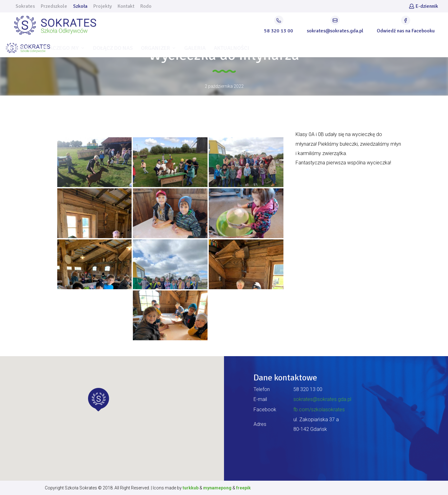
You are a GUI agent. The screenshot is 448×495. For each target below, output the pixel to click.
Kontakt (126, 7)
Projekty (103, 7)
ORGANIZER (155, 49)
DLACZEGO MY (61, 49)
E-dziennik (427, 7)
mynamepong (217, 488)
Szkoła (80, 7)
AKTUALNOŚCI (231, 49)
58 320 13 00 (308, 389)
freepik (243, 488)
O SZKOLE (17, 49)
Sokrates (25, 7)
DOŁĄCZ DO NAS (113, 49)
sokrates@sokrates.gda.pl (322, 399)
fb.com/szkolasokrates (319, 410)
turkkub (191, 488)
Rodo (146, 7)
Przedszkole (54, 7)
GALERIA (195, 49)
